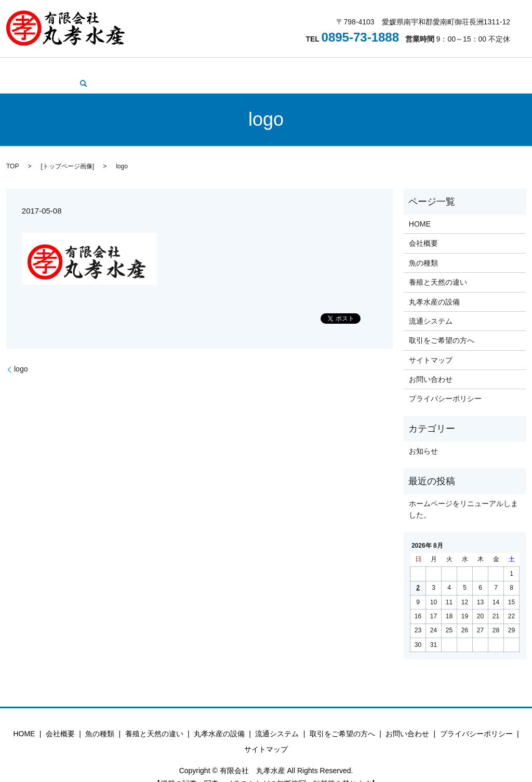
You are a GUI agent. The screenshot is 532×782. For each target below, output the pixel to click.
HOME (52, 68)
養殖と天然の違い (185, 68)
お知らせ (423, 435)
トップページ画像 (68, 150)
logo (21, 353)
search (484, 68)
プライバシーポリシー (445, 383)
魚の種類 (129, 68)
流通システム (310, 68)
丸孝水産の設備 (251, 68)
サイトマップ (431, 344)
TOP (12, 150)
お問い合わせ (442, 68)
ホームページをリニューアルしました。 (463, 493)
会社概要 (89, 68)
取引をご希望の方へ (376, 68)
